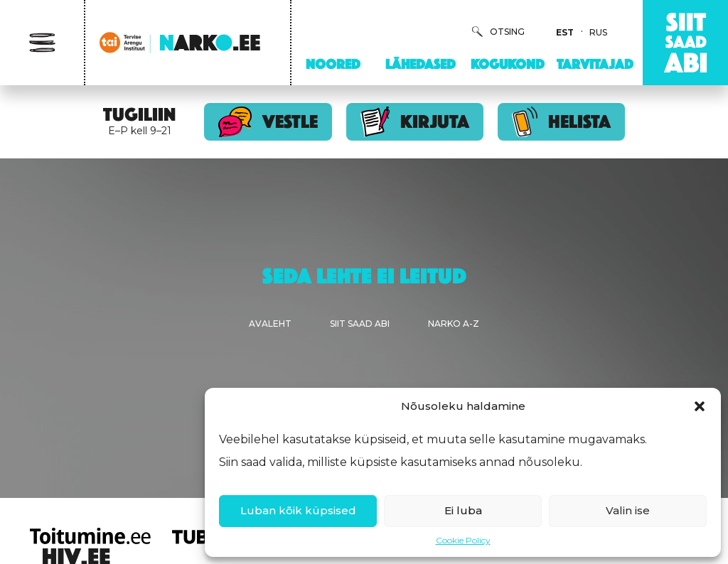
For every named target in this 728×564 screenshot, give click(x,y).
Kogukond (508, 64)
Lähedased (421, 64)
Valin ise (628, 510)
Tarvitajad (595, 64)
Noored (333, 64)
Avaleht (270, 324)
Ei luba (463, 510)
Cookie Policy (463, 540)
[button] (700, 406)
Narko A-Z (454, 324)
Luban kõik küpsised (298, 510)
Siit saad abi (360, 324)
